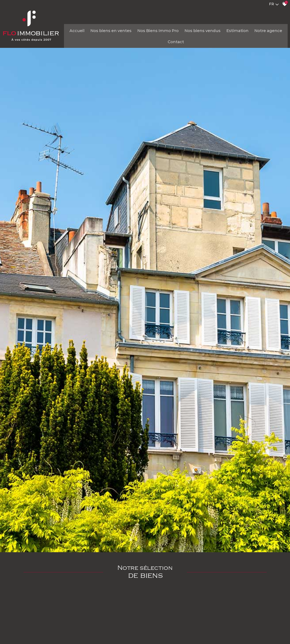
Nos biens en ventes (106, 33)
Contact (171, 44)
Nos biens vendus (198, 33)
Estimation (233, 33)
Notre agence (264, 33)
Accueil (72, 33)
